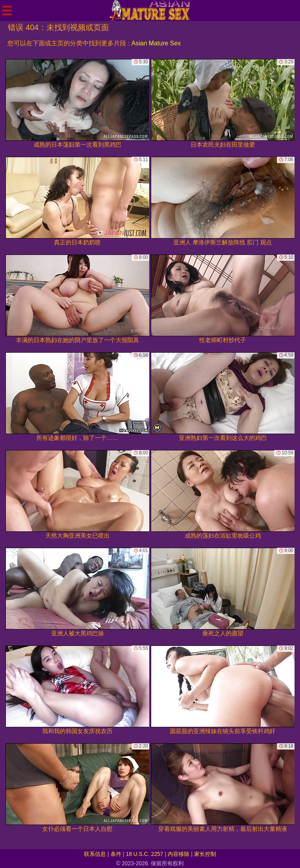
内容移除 (179, 854)
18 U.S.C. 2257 (145, 854)
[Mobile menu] (7, 11)
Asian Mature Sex (156, 43)
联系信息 (95, 854)
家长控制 (205, 854)
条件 (116, 854)
